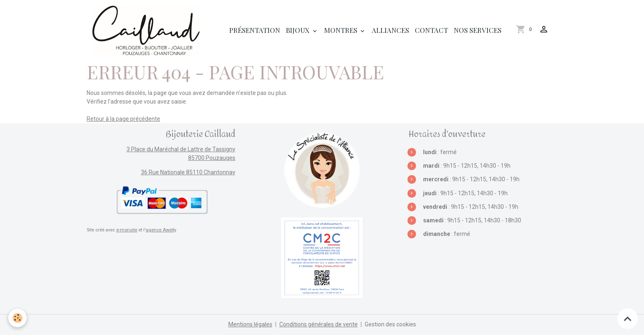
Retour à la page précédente (123, 119)
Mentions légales (250, 324)
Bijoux (299, 30)
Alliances (390, 30)
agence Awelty (161, 230)
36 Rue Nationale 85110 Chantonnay (188, 172)
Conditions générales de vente (319, 324)
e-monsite (127, 230)
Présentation (255, 30)
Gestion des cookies (390, 324)
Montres (342, 30)
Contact (431, 30)
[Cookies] (17, 318)
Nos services (478, 30)
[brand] (147, 30)
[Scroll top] (628, 319)
